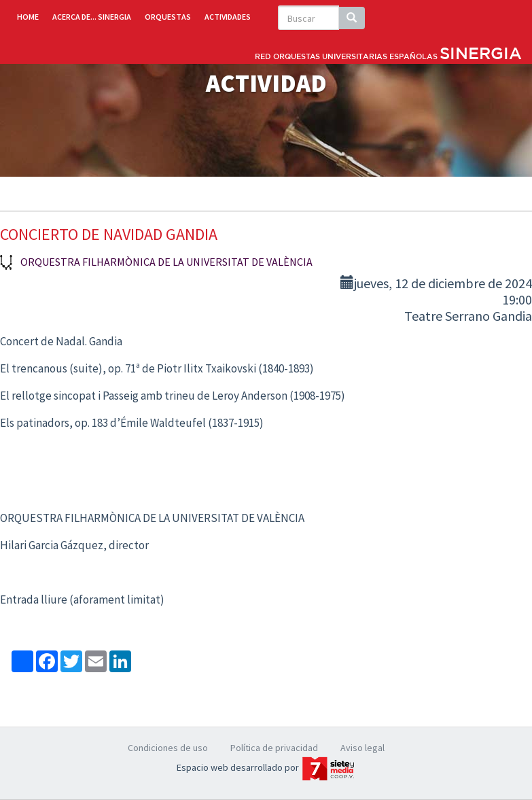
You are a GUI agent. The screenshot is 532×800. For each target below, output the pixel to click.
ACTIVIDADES (228, 17)
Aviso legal (362, 748)
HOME (28, 17)
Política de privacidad (274, 748)
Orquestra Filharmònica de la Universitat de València (166, 262)
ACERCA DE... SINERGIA (92, 17)
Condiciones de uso (168, 748)
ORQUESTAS (168, 17)
